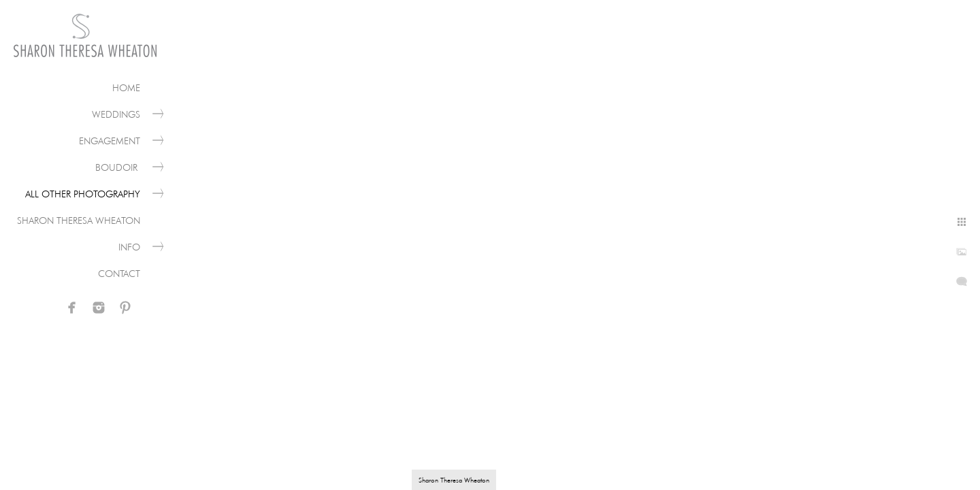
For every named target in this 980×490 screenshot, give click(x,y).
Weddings (116, 114)
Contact (119, 274)
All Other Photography (83, 194)
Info (129, 247)
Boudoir (118, 167)
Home (126, 88)
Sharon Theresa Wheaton (79, 220)
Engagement (110, 141)
